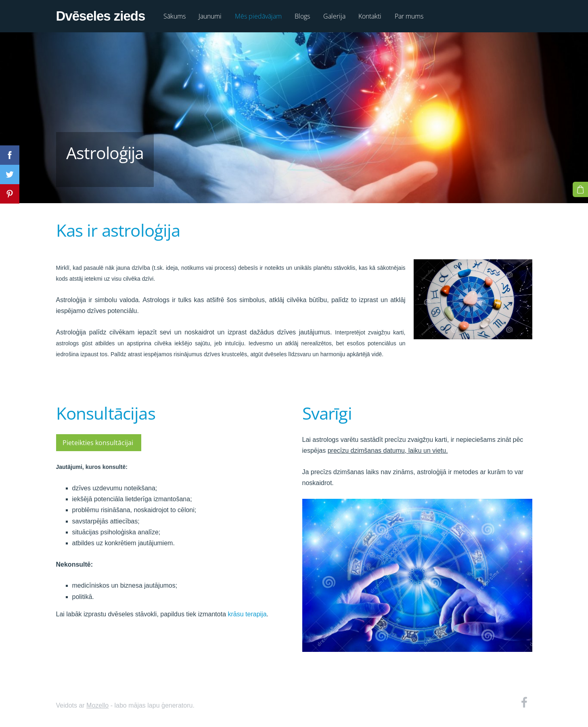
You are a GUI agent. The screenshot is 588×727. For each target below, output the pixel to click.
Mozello (97, 705)
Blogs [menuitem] (302, 16)
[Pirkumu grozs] (580, 189)
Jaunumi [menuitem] (210, 16)
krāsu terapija (247, 614)
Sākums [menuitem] (175, 16)
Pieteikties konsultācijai (99, 443)
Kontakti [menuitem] (370, 16)
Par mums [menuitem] (409, 16)
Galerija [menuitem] (334, 16)
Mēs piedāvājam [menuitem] (258, 16)
